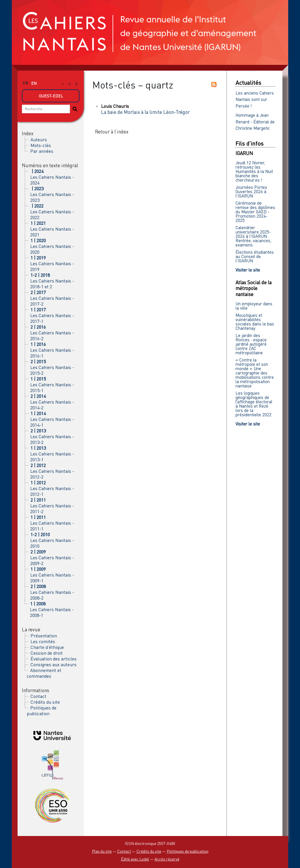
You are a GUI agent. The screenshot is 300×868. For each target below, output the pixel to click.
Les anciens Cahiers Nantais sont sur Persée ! (255, 99)
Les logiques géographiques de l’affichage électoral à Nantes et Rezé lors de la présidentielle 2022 (254, 404)
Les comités (43, 641)
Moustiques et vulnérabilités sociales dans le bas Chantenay (255, 322)
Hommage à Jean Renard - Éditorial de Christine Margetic (255, 122)
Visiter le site (248, 270)
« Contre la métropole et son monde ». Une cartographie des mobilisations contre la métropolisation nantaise (255, 373)
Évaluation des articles (54, 659)
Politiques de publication (42, 711)
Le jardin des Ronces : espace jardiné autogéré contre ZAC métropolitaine (251, 344)
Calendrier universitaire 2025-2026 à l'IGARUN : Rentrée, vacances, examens (253, 236)
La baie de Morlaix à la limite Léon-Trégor (145, 112)
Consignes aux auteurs (54, 664)
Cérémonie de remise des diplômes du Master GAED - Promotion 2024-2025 (255, 212)
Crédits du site (45, 702)
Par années (42, 151)
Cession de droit (47, 653)
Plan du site (102, 851)
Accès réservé (167, 859)
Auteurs (39, 140)
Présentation (44, 636)
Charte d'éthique (47, 647)
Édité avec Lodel (135, 859)
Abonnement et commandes (44, 673)
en (34, 83)
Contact (38, 696)
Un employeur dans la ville (254, 306)
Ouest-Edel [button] (51, 96)
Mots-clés (41, 145)
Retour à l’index (112, 132)
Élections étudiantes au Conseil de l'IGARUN (255, 256)
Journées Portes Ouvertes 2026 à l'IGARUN (251, 191)
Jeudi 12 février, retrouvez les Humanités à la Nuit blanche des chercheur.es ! (254, 171)
